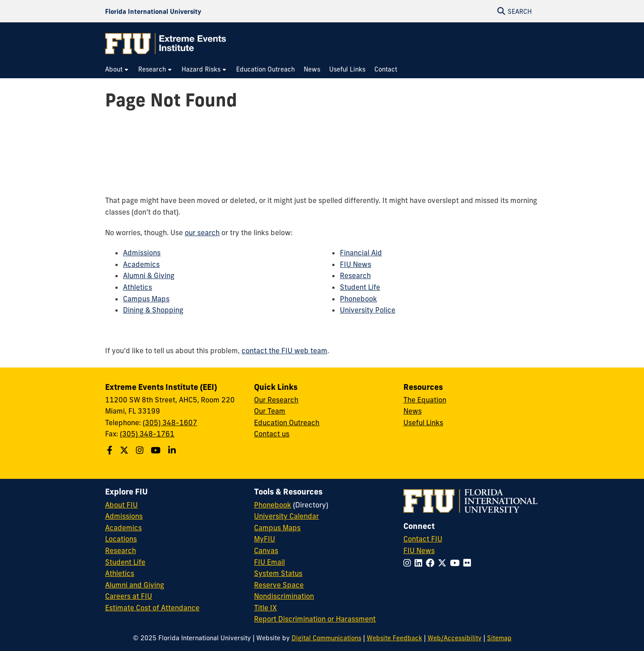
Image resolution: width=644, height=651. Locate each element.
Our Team (270, 411)
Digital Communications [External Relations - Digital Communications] (326, 638)
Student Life (360, 287)
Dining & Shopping (153, 310)
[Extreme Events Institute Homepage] (165, 44)
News (413, 411)
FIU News (356, 264)
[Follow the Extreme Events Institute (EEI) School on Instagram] (141, 450)
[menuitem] (117, 70)
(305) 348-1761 (147, 434)
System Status (278, 573)
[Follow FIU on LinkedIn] (420, 563)
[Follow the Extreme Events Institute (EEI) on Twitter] (125, 450)
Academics (141, 264)
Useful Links (423, 423)
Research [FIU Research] (121, 550)
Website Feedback (394, 638)
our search (202, 232)
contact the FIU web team (284, 351)
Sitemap (499, 638)
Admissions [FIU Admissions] (124, 516)
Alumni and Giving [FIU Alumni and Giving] (135, 585)
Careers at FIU (129, 596)
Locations (121, 539)
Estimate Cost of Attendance (152, 608)
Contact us (272, 434)
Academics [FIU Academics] (123, 528)
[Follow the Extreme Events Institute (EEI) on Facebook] (111, 450)
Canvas (266, 550)
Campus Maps (146, 299)
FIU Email (269, 562)
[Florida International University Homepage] (153, 11)
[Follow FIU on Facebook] (432, 563)
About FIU (121, 505)
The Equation (425, 400)
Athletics (138, 287)
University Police (368, 310)
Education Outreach (287, 423)
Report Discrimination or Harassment (315, 619)
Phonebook (358, 299)
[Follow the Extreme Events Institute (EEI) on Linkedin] (173, 450)
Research (355, 275)
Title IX (265, 608)
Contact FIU (423, 539)
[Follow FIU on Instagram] (409, 563)
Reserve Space (279, 585)
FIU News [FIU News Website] (419, 550)
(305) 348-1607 (170, 423)
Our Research (276, 400)
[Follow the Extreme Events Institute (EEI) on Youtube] (157, 450)
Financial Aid (361, 253)
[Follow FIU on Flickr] (469, 563)
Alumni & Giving (149, 275)
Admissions (142, 253)
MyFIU (265, 539)
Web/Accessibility (455, 638)
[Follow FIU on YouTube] (457, 563)
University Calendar (286, 516)
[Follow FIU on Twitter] (444, 563)
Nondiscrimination (284, 596)
